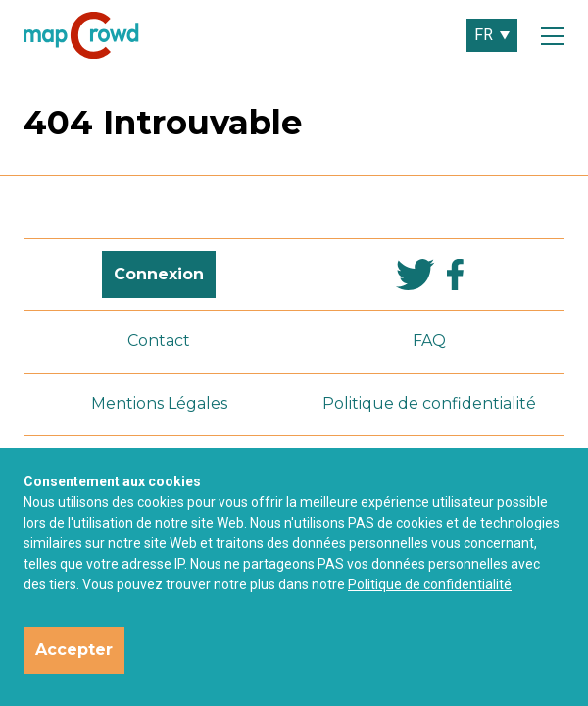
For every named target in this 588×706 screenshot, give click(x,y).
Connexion (159, 274)
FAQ (429, 341)
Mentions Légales (159, 403)
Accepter (74, 650)
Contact (159, 341)
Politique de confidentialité (430, 584)
